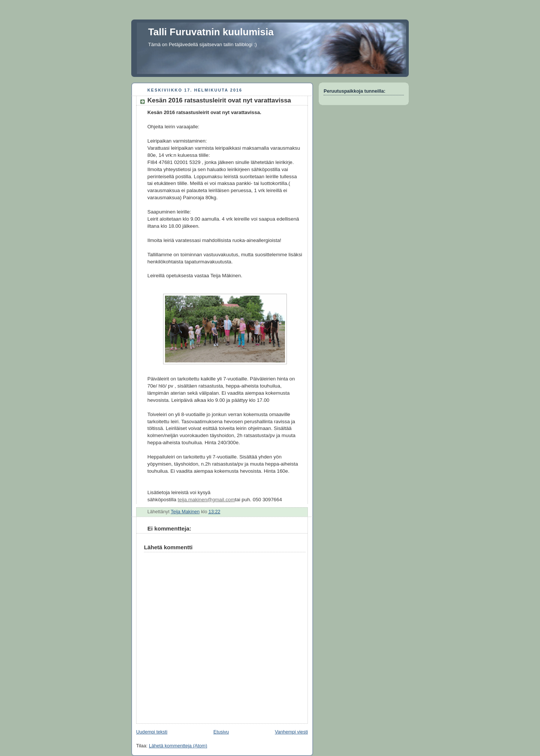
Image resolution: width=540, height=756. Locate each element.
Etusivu (221, 732)
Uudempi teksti (152, 732)
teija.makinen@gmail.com (206, 500)
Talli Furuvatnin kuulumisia (211, 32)
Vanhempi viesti (291, 732)
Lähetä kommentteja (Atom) (178, 746)
